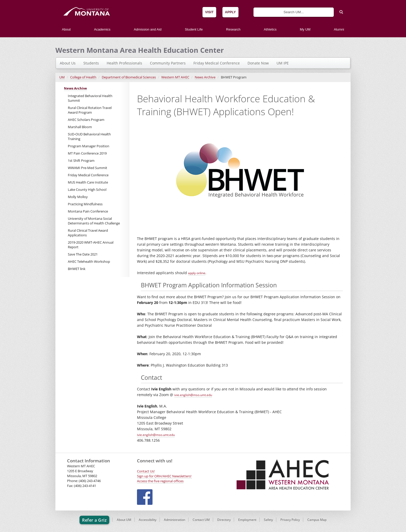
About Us (68, 63)
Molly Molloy (78, 197)
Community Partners (168, 63)
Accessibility (149, 521)
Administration (176, 521)
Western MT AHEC (175, 77)
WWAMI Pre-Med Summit (88, 168)
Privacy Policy (292, 521)
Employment (249, 521)
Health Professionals (124, 63)
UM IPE (283, 63)
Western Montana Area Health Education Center (140, 50)
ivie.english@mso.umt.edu (197, 395)
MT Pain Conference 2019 (87, 153)
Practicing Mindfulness (85, 204)
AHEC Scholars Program (86, 119)
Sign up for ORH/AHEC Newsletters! (165, 476)
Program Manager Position (89, 146)
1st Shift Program (81, 160)
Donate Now (258, 63)
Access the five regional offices (160, 481)
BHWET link (77, 269)
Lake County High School (87, 189)
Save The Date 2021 (83, 254)
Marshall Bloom (80, 127)
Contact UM (203, 521)
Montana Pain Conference (88, 211)
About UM (126, 521)
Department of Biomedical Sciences (129, 77)
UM (62, 77)
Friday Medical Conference (217, 63)
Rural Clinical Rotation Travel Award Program (90, 110)
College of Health (83, 77)
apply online (199, 273)
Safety (270, 521)
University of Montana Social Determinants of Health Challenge (94, 221)
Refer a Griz (95, 521)
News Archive (205, 77)
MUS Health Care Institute (88, 182)
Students (91, 63)
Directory (226, 521)
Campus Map (319, 521)
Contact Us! (146, 471)
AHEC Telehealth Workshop (89, 261)
